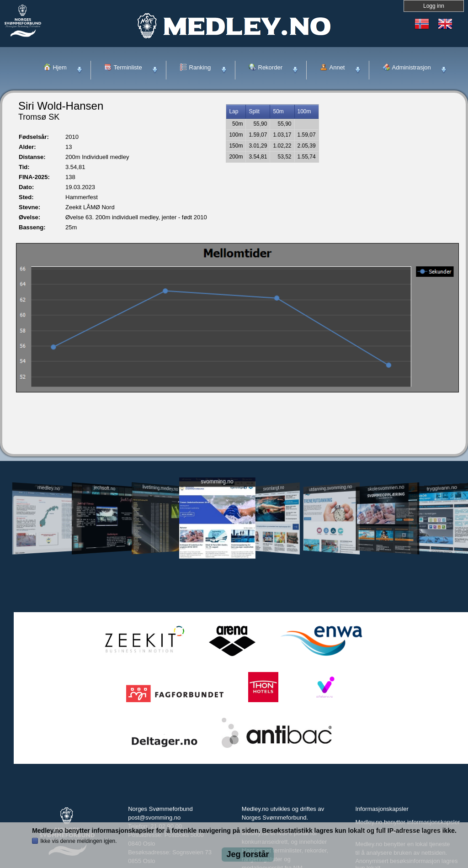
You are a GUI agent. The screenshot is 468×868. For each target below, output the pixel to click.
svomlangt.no (274, 488)
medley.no (48, 488)
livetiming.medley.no (160, 488)
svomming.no (217, 482)
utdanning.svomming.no (330, 488)
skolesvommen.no (386, 488)
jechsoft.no (104, 488)
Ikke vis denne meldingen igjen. (78, 841)
